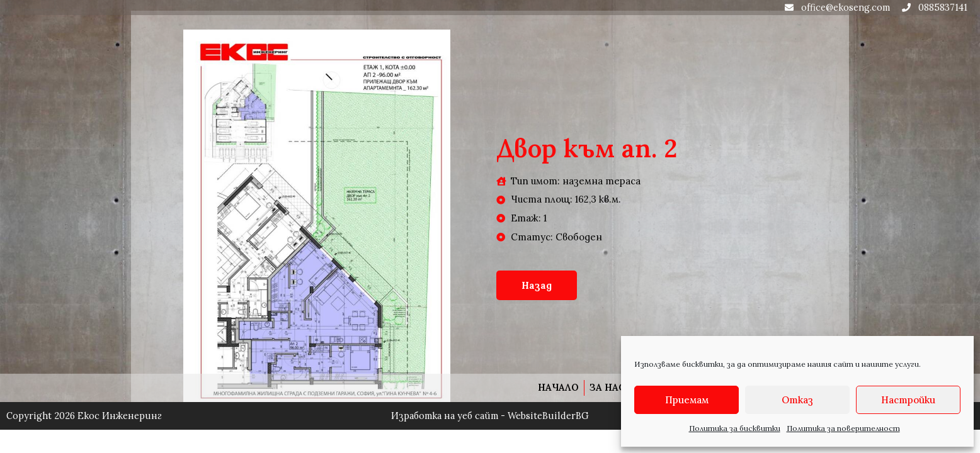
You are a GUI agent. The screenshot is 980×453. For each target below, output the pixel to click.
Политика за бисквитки (735, 428)
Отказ (797, 400)
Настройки (908, 400)
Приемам (687, 400)
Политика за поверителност (843, 428)
